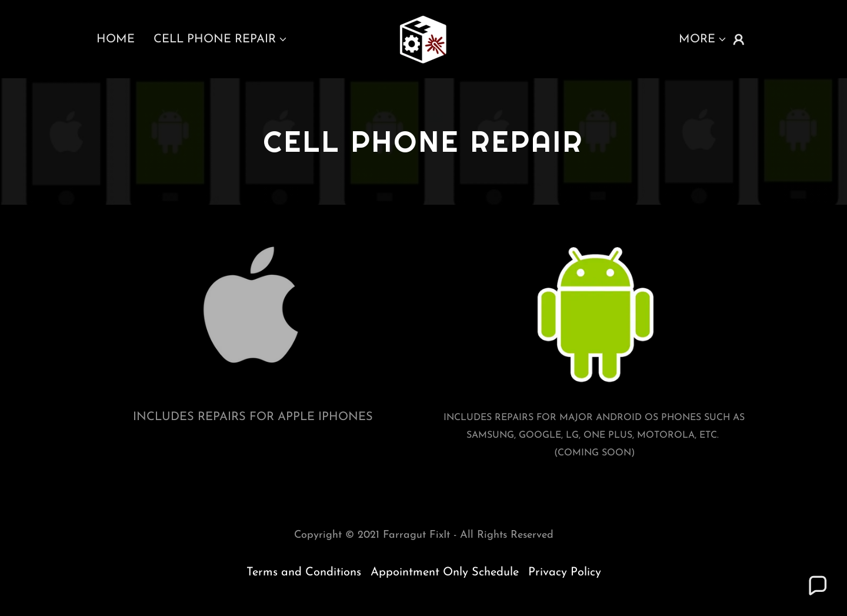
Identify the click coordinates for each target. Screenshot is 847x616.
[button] (221, 39)
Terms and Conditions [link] (304, 572)
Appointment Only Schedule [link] (445, 572)
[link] (423, 38)
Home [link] (116, 39)
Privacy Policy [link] (565, 572)
